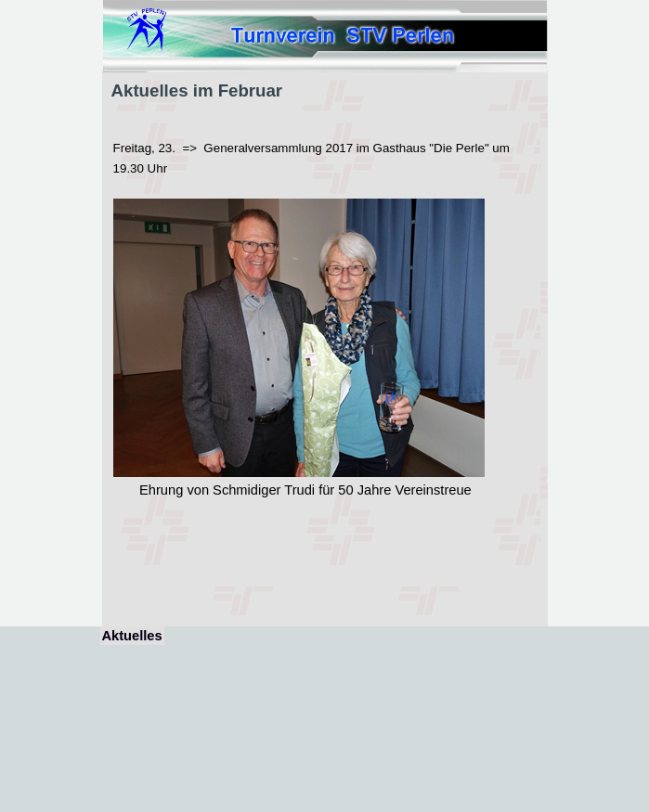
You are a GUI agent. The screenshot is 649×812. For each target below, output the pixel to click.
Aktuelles (132, 636)
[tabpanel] (325, 349)
